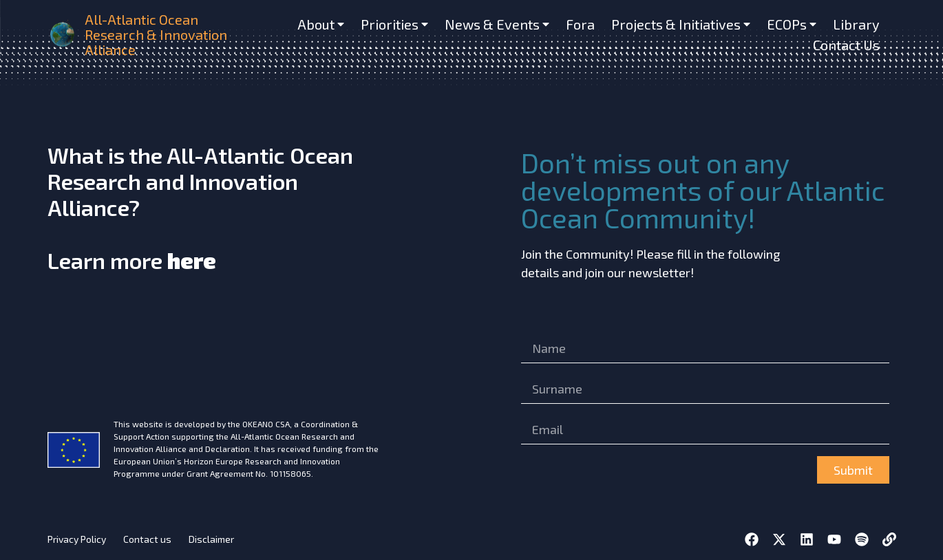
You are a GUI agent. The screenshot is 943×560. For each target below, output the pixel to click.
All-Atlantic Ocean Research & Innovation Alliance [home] (156, 34)
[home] (63, 34)
